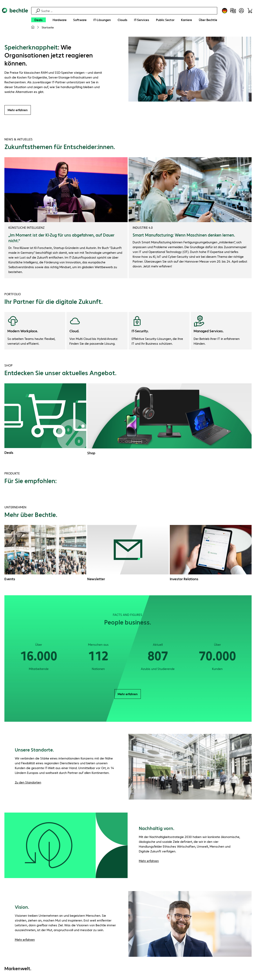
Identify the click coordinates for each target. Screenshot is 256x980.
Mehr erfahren (18, 110)
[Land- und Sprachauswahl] (225, 11)
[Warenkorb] (250, 11)
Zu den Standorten (28, 783)
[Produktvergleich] (233, 11)
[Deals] (38, 20)
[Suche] (129, 11)
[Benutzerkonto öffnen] (241, 11)
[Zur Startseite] (15, 20)
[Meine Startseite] (33, 27)
